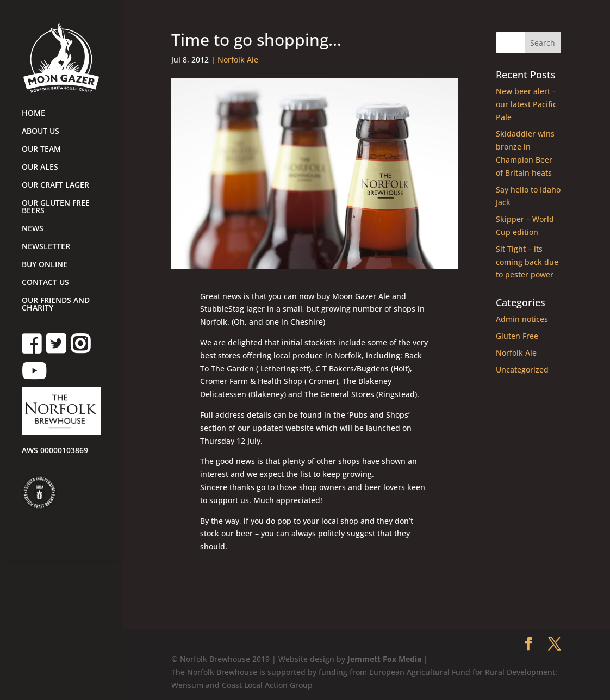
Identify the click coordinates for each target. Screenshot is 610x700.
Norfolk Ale (238, 60)
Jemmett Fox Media (384, 659)
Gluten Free (517, 336)
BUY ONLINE (45, 265)
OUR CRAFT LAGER (55, 185)
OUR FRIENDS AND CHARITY (56, 305)
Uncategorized (522, 370)
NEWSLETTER (46, 247)
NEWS (33, 229)
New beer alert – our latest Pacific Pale (526, 104)
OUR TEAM (41, 150)
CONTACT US (45, 283)
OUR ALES (40, 168)
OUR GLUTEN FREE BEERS (56, 207)
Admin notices (522, 319)
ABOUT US (41, 132)
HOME (33, 114)
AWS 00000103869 (55, 451)
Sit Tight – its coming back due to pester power (527, 262)
